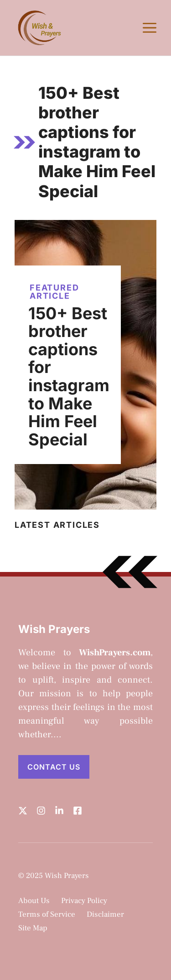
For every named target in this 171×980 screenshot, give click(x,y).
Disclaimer (105, 914)
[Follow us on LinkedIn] (59, 811)
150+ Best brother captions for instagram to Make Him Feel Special (69, 376)
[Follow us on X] (23, 811)
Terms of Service (47, 914)
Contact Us (54, 767)
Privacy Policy (84, 901)
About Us (34, 901)
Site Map (33, 928)
